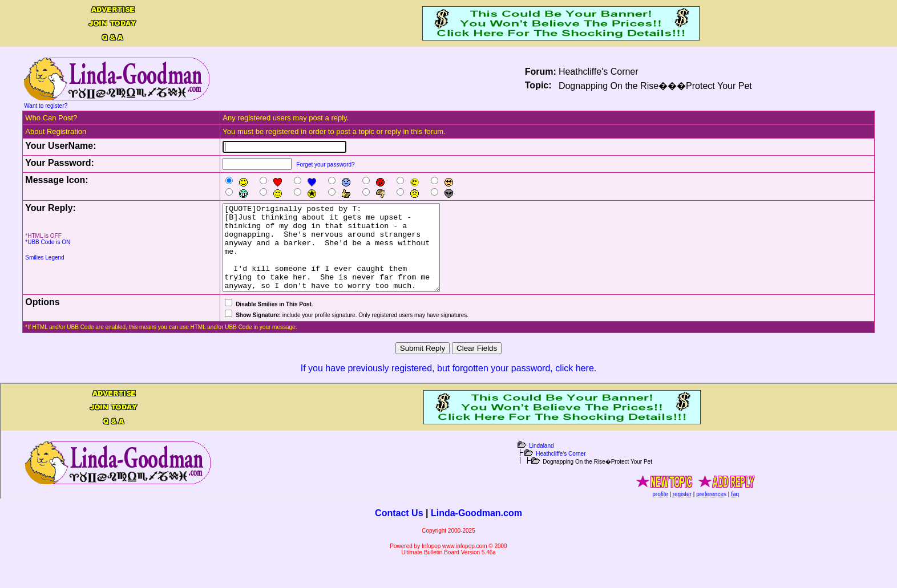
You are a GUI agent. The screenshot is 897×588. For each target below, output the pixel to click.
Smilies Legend (45, 257)
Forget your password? (325, 165)
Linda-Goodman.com (476, 530)
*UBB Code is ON (48, 242)
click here (575, 385)
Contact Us (399, 530)
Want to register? (46, 106)
